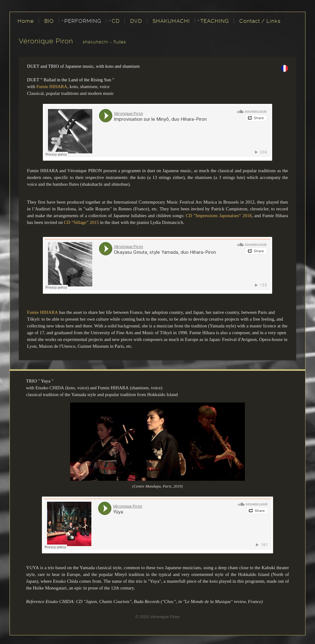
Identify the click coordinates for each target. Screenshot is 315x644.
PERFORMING (83, 21)
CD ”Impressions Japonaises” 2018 (219, 216)
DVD (136, 21)
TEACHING (215, 21)
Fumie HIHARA (52, 87)
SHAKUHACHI (171, 21)
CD (116, 21)
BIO (49, 21)
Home (26, 21)
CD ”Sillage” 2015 (81, 222)
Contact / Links (260, 21)
